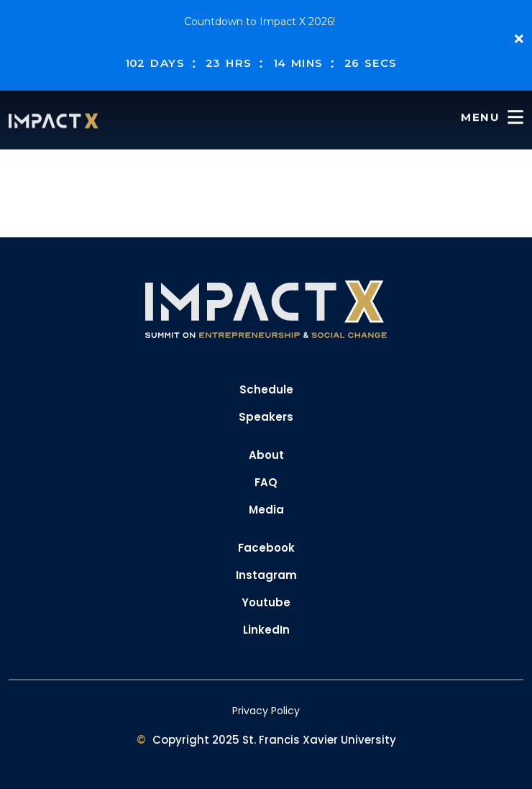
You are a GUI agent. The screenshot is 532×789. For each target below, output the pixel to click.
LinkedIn (266, 630)
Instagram (266, 575)
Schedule (266, 389)
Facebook (266, 548)
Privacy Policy (266, 711)
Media (266, 510)
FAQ (266, 482)
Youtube (266, 602)
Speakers (266, 417)
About (266, 455)
